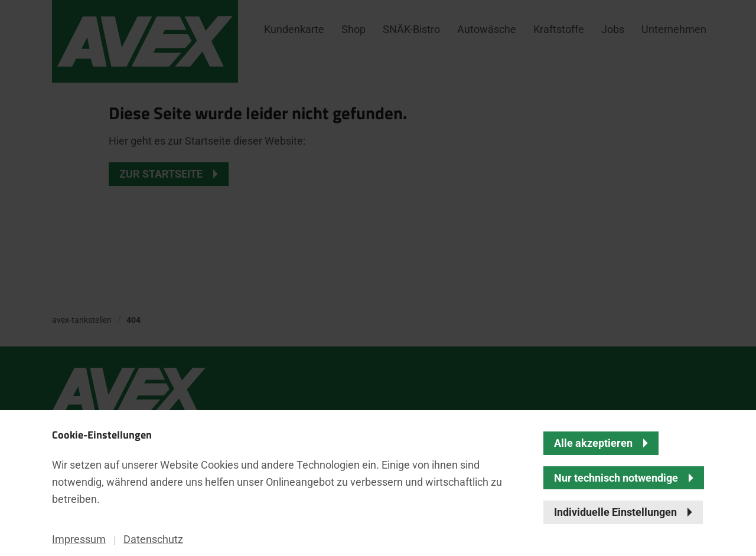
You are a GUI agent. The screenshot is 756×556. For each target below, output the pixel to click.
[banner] (378, 278)
